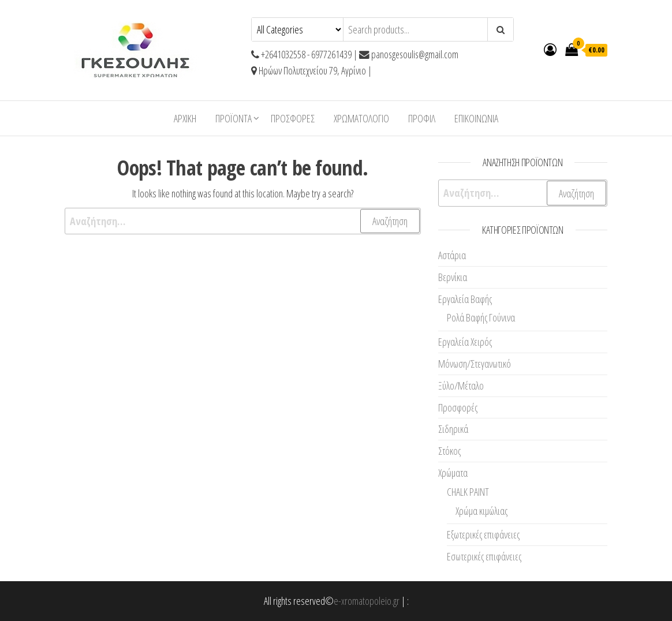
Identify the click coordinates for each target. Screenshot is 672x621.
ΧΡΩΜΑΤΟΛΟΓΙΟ (361, 118)
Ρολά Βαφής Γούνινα (481, 317)
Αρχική (185, 118)
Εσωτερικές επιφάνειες (484, 556)
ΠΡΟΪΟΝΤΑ (234, 118)
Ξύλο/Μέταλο (461, 386)
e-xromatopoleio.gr (367, 601)
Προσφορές (293, 118)
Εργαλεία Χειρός (465, 342)
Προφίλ (422, 118)
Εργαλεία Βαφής (465, 299)
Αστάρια (452, 255)
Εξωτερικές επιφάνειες (483, 534)
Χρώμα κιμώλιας (481, 511)
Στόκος (449, 451)
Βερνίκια (453, 277)
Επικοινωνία (476, 118)
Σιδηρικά (453, 429)
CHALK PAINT (468, 492)
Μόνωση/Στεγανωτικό (475, 364)
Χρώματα (453, 473)
